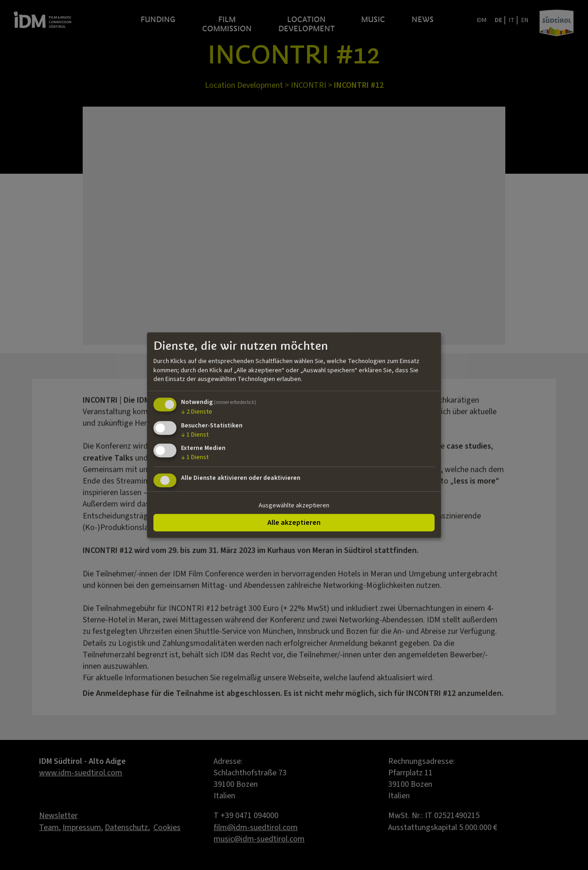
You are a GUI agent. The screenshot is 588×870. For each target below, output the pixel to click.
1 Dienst (195, 435)
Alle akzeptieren (294, 523)
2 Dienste (197, 412)
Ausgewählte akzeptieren (294, 506)
